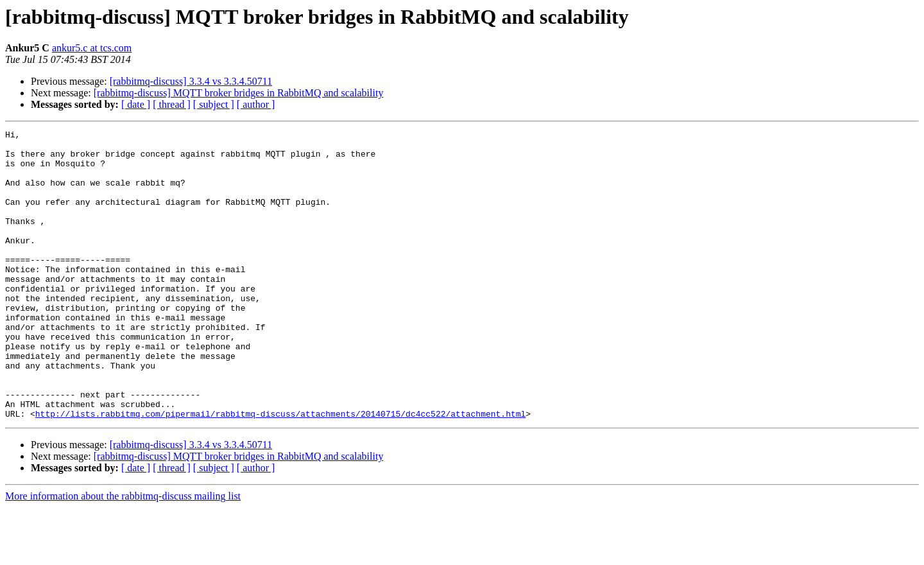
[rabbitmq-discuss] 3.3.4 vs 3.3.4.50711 (191, 81)
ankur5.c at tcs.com (92, 48)
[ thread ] (172, 104)
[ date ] (136, 104)
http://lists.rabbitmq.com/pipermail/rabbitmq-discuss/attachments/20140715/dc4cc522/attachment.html (280, 471)
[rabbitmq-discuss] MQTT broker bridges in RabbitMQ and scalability (239, 93)
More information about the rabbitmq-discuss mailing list (123, 554)
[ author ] (256, 104)
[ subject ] (214, 104)
